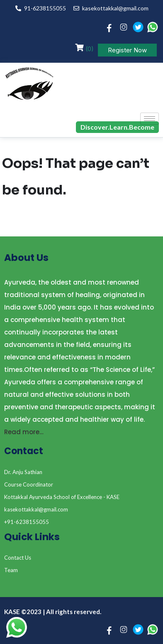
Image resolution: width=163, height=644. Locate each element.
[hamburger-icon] (150, 119)
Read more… (24, 432)
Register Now (127, 50)
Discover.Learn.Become (117, 127)
